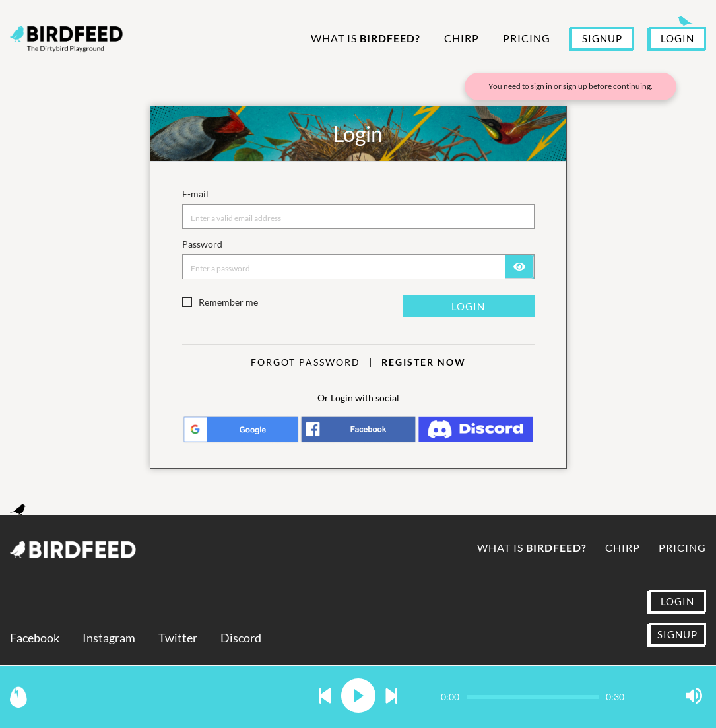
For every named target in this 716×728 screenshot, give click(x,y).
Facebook (35, 638)
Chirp (462, 38)
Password (202, 244)
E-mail (195, 194)
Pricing (527, 38)
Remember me (228, 302)
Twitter (178, 638)
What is (366, 38)
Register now (424, 362)
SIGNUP (602, 38)
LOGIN (677, 38)
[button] (325, 697)
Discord (241, 638)
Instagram (109, 638)
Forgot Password (306, 362)
